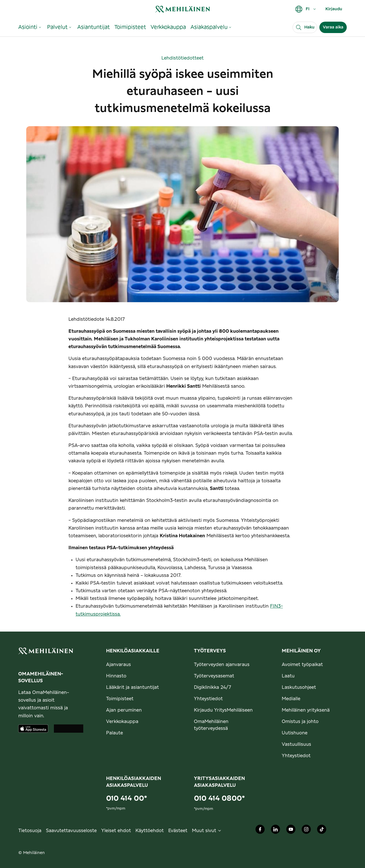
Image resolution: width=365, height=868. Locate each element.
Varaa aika (333, 27)
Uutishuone (295, 733)
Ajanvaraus (118, 665)
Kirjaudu (334, 9)
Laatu (288, 676)
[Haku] (305, 27)
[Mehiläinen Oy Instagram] (306, 831)
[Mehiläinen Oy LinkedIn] (275, 831)
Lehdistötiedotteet (182, 58)
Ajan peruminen (124, 710)
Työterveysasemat (214, 676)
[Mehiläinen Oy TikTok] (322, 831)
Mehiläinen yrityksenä (306, 710)
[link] (182, 9)
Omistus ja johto (300, 722)
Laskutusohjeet (299, 687)
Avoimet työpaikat (302, 665)
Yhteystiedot (208, 699)
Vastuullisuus (296, 744)
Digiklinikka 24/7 (213, 687)
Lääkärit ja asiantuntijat (132, 687)
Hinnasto (116, 676)
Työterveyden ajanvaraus (222, 665)
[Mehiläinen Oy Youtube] (291, 831)
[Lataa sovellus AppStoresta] (33, 729)
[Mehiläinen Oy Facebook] (260, 831)
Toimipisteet (120, 699)
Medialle (291, 699)
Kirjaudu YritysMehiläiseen (223, 710)
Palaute (114, 733)
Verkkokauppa (122, 722)
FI (306, 9)
